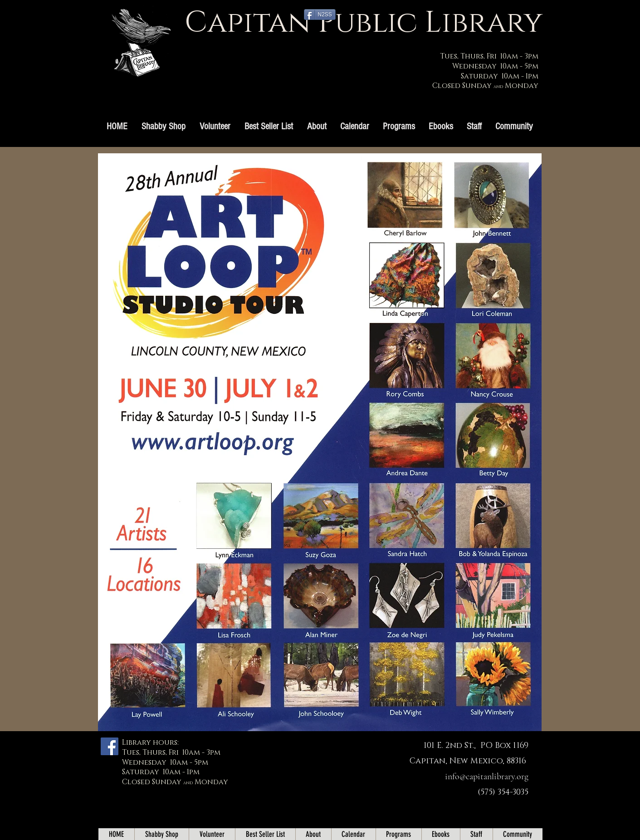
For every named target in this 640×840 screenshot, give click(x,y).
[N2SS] (320, 15)
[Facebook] (110, 746)
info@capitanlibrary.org (487, 777)
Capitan (248, 23)
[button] (399, 126)
